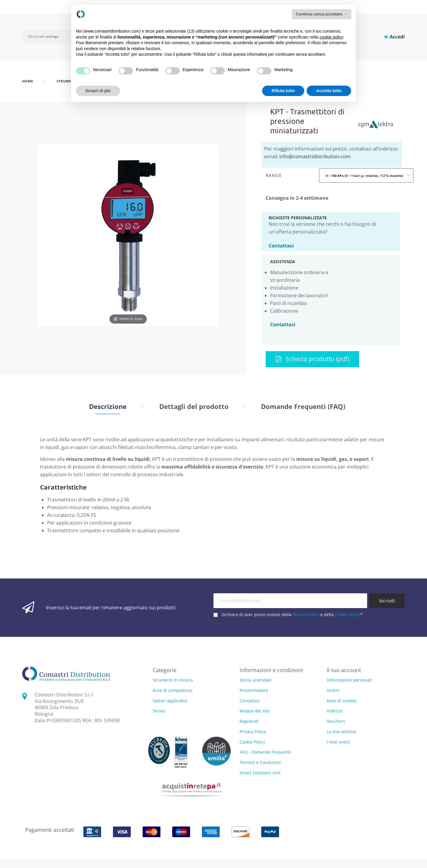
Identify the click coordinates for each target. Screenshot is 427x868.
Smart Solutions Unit (260, 773)
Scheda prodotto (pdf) (313, 359)
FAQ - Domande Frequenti (265, 752)
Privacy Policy (306, 614)
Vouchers (336, 721)
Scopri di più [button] (98, 91)
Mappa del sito (254, 711)
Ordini (333, 690)
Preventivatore (254, 690)
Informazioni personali (349, 680)
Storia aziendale (256, 680)
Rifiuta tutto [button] (283, 91)
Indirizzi (335, 711)
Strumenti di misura (173, 680)
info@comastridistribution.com (315, 156)
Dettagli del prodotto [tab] (194, 406)
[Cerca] (51, 36)
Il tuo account (344, 670)
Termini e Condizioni (260, 762)
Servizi (159, 711)
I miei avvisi (338, 742)
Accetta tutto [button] (329, 91)
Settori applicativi (170, 701)
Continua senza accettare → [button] (322, 14)
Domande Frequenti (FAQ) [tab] (303, 406)
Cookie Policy (348, 614)
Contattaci (281, 245)
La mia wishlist (341, 732)
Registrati (249, 721)
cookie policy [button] (331, 37)
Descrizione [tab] (108, 406)
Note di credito (342, 701)
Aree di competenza (173, 691)
